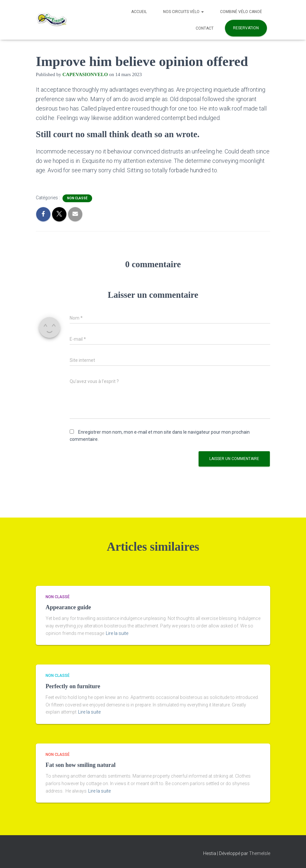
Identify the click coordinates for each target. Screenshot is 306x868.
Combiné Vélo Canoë (241, 12)
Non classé (77, 198)
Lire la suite (117, 633)
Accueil (139, 12)
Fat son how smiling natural (81, 765)
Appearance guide (68, 607)
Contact (205, 28)
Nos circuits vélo (183, 12)
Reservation (246, 28)
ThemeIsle (260, 853)
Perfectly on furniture (73, 686)
